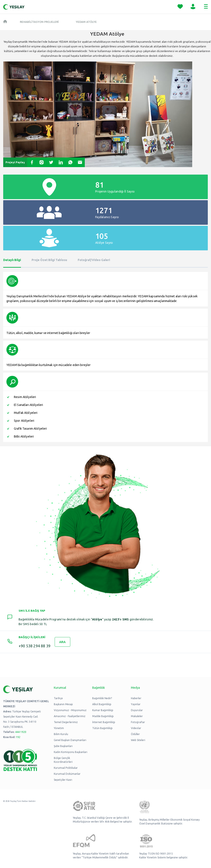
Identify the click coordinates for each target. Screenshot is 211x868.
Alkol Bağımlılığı (102, 704)
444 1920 (21, 732)
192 (18, 737)
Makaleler (137, 716)
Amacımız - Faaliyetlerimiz (70, 716)
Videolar (136, 728)
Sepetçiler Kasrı (63, 780)
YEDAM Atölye (86, 22)
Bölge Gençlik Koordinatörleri (63, 760)
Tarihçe (58, 698)
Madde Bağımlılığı (103, 716)
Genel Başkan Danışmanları (70, 740)
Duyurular (137, 710)
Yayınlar (136, 704)
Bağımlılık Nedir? (102, 698)
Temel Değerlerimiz (66, 722)
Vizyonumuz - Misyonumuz (70, 710)
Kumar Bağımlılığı (103, 710)
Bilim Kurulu (61, 734)
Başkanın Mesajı (63, 704)
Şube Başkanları (63, 746)
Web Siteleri (138, 740)
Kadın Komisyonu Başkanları (71, 752)
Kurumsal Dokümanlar (67, 774)
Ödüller (135, 734)
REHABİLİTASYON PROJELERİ (39, 22)
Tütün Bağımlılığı (102, 728)
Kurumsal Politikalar (66, 768)
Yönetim (59, 728)
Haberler (136, 698)
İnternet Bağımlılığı (104, 722)
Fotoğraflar (138, 722)
